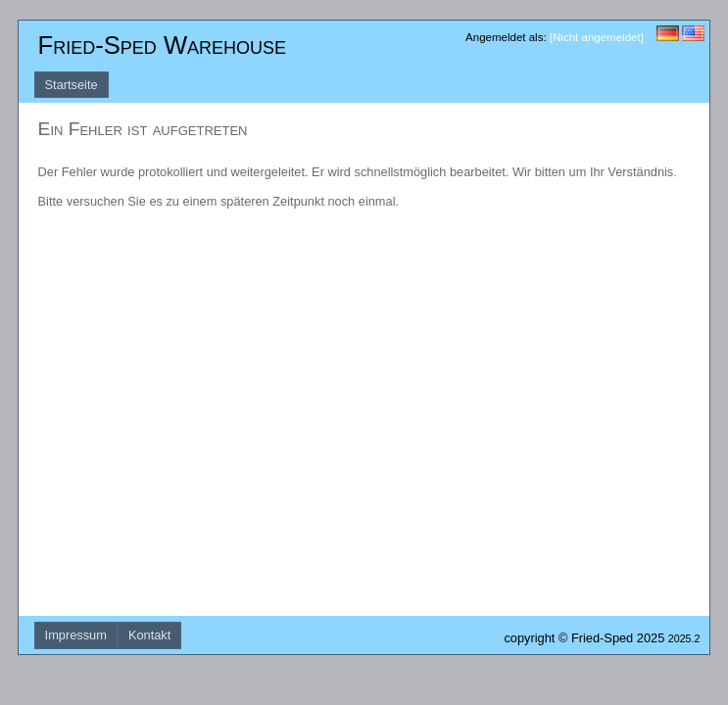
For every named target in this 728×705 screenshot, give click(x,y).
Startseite (72, 85)
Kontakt (149, 635)
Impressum (76, 635)
